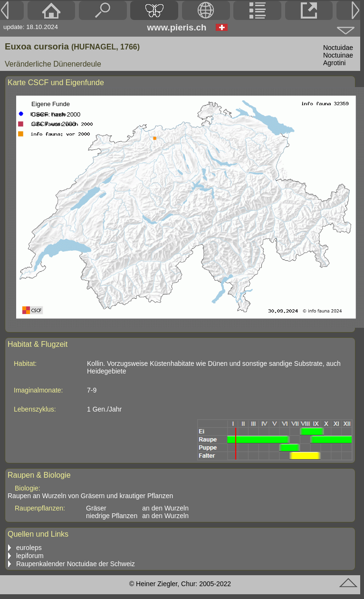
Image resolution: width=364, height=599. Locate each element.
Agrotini (334, 63)
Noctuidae (338, 48)
